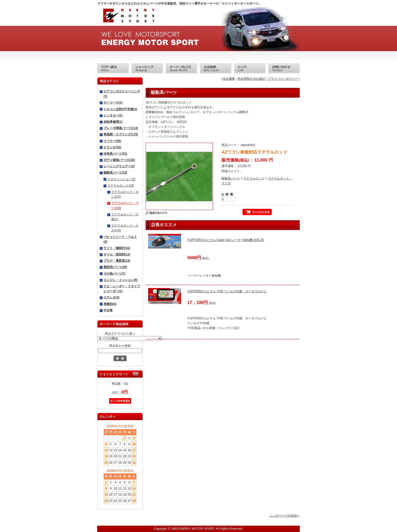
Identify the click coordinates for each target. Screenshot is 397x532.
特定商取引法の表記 (251, 79)
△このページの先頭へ (285, 516)
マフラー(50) (112, 141)
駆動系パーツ (231, 178)
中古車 (108, 310)
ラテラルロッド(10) (121, 186)
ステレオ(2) (112, 297)
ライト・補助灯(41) (117, 248)
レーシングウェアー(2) (119, 166)
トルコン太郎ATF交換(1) (120, 109)
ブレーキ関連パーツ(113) (121, 128)
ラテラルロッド (254, 178)
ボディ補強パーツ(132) (119, 160)
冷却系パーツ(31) (115, 154)
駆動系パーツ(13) (115, 173)
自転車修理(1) (113, 122)
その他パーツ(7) (115, 274)
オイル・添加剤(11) (117, 254)
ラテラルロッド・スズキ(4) (125, 228)
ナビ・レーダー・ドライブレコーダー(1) (122, 289)
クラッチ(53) (112, 147)
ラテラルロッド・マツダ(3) (125, 205)
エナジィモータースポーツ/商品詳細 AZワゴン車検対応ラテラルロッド (128, 17)
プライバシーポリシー (283, 79)
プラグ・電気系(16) (117, 261)
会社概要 (229, 79)
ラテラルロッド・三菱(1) (125, 217)
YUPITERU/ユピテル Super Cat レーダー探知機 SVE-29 (225, 240)
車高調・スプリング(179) (121, 134)
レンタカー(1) (113, 115)
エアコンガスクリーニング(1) (122, 94)
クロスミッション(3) (121, 179)
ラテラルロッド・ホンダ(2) (125, 194)
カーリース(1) (113, 103)
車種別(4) (110, 304)
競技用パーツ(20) (115, 267)
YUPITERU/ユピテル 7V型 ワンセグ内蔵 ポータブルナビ (227, 291)
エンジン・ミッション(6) (121, 280)
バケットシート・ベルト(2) (120, 239)
